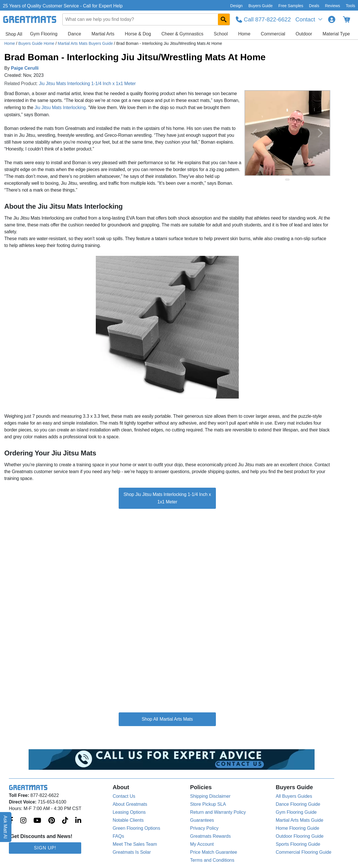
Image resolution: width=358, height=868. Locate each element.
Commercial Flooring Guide (304, 852)
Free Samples (291, 6)
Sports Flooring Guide (298, 844)
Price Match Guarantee (214, 852)
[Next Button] (320, 133)
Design (236, 6)
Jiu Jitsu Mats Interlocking (60, 108)
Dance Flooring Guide (298, 804)
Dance (74, 34)
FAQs (118, 836)
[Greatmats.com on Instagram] (23, 821)
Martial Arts (103, 34)
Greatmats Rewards (210, 836)
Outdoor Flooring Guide (300, 836)
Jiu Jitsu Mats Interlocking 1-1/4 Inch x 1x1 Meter (87, 84)
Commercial (273, 34)
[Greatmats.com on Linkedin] (78, 821)
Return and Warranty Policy (218, 812)
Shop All (14, 34)
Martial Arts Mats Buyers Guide (86, 43)
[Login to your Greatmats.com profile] (332, 19)
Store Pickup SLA (208, 804)
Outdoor (304, 34)
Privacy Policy (204, 828)
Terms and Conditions (212, 860)
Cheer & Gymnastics (182, 34)
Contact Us (124, 796)
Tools (350, 6)
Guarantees (202, 820)
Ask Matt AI (6, 827)
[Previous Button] (254, 133)
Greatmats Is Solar (132, 852)
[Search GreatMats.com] (224, 19)
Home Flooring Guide (297, 828)
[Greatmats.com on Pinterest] (52, 821)
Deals (314, 6)
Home (244, 34)
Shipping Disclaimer (210, 796)
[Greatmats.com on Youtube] (37, 821)
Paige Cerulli (25, 68)
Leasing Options (129, 812)
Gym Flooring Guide (296, 812)
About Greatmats (130, 804)
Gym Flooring (44, 34)
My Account (202, 844)
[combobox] (146, 19)
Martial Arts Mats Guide (299, 820)
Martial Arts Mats (176, 719)
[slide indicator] (287, 180)
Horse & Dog (138, 34)
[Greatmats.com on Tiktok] (65, 821)
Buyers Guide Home (37, 43)
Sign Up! (45, 848)
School (221, 34)
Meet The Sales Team (135, 844)
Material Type (336, 34)
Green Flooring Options (136, 828)
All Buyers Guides (294, 796)
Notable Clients (128, 820)
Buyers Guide (261, 6)
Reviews (332, 6)
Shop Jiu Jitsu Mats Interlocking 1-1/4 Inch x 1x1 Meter (167, 498)
